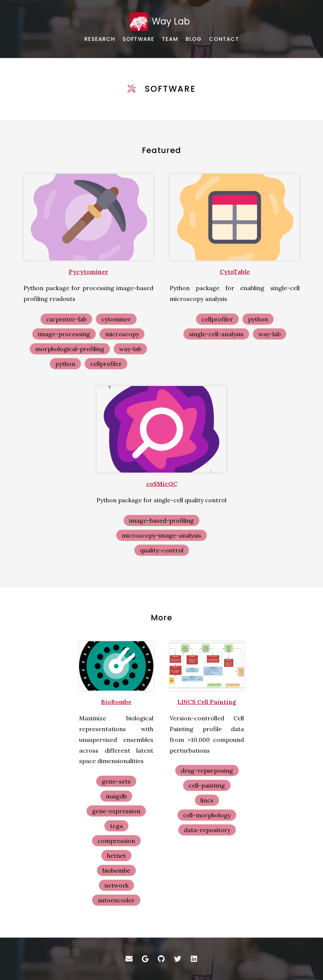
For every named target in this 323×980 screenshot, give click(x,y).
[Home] (161, 21)
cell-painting (207, 785)
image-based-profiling (161, 520)
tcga (116, 826)
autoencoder (116, 900)
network (116, 885)
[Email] (129, 959)
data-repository (207, 830)
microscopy (122, 334)
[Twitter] (178, 959)
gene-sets (116, 781)
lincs (207, 800)
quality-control (162, 550)
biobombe (116, 870)
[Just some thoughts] (194, 39)
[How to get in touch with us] (224, 39)
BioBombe (116, 702)
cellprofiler (106, 364)
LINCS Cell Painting (207, 702)
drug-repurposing (207, 770)
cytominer (116, 319)
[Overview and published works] (100, 39)
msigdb (116, 796)
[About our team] (170, 39)
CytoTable (235, 272)
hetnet (116, 856)
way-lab (130, 349)
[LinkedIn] (194, 959)
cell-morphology (207, 815)
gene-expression (116, 811)
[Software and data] (138, 39)
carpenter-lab (66, 319)
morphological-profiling (70, 349)
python (65, 364)
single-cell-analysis (216, 334)
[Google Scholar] (145, 959)
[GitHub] (161, 959)
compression (116, 841)
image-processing (64, 334)
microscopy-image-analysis (161, 535)
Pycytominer (89, 272)
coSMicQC (162, 484)
